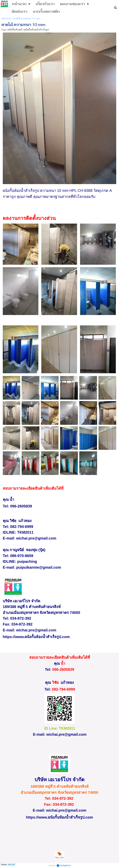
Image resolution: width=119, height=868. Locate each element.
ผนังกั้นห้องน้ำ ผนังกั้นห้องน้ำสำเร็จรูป (28, 30)
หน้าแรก (6, 18)
